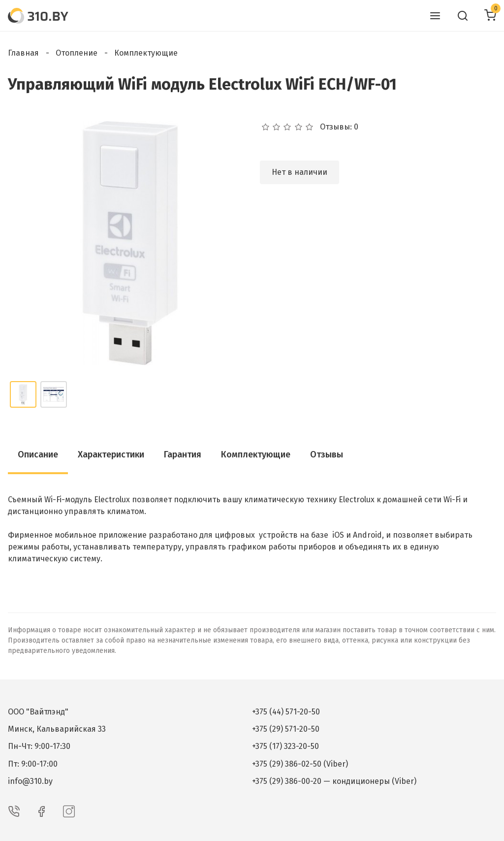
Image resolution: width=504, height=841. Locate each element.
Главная (23, 53)
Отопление (77, 53)
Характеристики (111, 454)
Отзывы (327, 454)
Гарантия (183, 454)
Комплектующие (146, 53)
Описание (38, 454)
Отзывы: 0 (339, 127)
